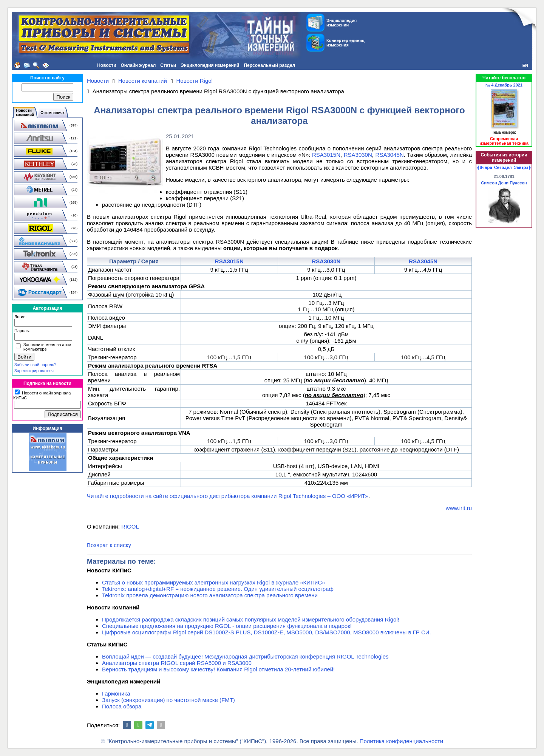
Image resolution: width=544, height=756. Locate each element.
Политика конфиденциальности (401, 741)
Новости (107, 65)
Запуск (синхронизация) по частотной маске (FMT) (168, 700)
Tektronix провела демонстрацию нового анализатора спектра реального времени (210, 595)
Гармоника (116, 693)
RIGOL (130, 526)
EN (525, 65)
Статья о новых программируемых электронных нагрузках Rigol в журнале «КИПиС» (213, 582)
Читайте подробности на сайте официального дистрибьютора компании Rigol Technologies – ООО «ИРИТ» (228, 496)
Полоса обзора (122, 706)
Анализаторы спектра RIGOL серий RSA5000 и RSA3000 (177, 663)
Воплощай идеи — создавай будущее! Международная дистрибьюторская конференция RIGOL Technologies (245, 656)
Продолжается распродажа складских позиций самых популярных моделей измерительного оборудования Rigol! (251, 619)
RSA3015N (326, 155)
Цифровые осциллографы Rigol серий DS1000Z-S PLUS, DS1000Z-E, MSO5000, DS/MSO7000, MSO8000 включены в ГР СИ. (267, 632)
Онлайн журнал (138, 65)
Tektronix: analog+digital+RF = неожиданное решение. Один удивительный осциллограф (218, 589)
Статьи (168, 65)
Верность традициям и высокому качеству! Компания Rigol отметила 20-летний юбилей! (218, 669)
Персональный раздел (269, 65)
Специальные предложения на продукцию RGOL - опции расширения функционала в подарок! (227, 626)
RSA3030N (358, 155)
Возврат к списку (109, 545)
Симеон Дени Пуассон (504, 183)
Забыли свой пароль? (35, 365)
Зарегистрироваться (34, 371)
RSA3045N (390, 155)
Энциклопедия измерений (210, 65)
